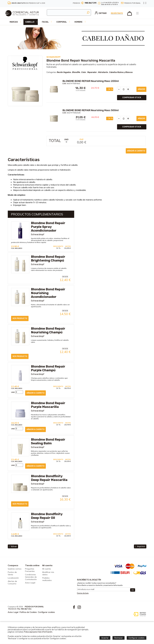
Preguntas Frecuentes (30, 570)
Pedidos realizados (47, 579)
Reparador (92, 72)
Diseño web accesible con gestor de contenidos (139, 614)
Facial (45, 22)
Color (84, 72)
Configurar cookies (46, 612)
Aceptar (105, 638)
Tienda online (32, 565)
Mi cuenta (47, 565)
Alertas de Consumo (12, 582)
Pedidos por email (132, 3)
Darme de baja (83, 593)
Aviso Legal (30, 583)
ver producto (20, 318)
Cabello (30, 22)
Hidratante (103, 72)
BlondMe (76, 72)
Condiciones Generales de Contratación (31, 577)
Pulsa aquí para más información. (38, 632)
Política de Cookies (28, 612)
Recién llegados (64, 72)
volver (13, 546)
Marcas (14, 22)
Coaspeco (13, 565)
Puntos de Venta (12, 573)
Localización (13, 578)
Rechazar (119, 638)
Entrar (101, 13)
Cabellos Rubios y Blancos (121, 72)
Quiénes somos (15, 569)
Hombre (78, 22)
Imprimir (140, 546)
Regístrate (117, 13)
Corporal (62, 22)
